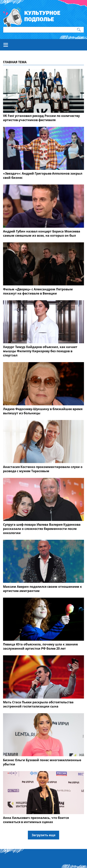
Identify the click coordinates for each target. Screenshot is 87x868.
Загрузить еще (43, 835)
